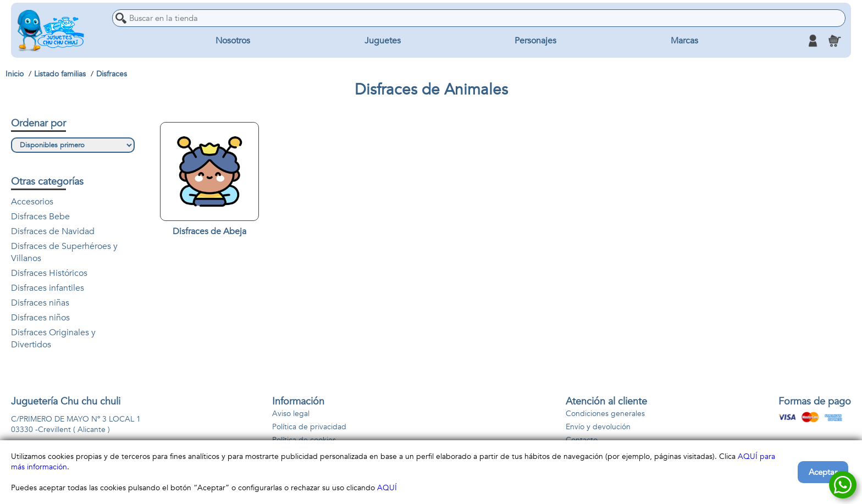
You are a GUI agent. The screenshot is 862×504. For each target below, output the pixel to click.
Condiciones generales (605, 414)
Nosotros (233, 41)
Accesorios (32, 202)
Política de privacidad (309, 427)
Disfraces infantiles (48, 288)
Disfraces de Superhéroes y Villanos (64, 252)
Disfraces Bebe (40, 217)
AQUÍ (387, 488)
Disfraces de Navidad (53, 231)
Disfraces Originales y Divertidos (53, 339)
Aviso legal (291, 414)
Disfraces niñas (40, 303)
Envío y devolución (598, 427)
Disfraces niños (40, 318)
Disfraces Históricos (49, 273)
